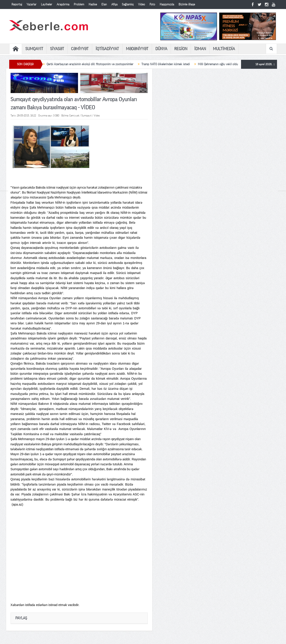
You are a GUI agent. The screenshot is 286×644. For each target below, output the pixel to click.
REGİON (181, 49)
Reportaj (17, 4)
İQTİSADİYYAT (107, 49)
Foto (152, 4)
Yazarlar (31, 4)
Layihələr (47, 4)
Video (142, 4)
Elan (104, 4)
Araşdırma (63, 4)
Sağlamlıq (128, 4)
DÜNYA (161, 49)
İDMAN (200, 49)
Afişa (114, 4)
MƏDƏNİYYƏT (137, 49)
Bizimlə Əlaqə (187, 4)
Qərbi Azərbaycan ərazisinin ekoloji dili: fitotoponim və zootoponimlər (90, 64)
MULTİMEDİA (224, 49)
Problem (79, 4)
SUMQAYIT (34, 49)
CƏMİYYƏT (80, 49)
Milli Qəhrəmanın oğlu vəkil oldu (218, 64)
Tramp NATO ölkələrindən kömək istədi (166, 64)
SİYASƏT (57, 49)
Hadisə (93, 4)
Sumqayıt (86, 116)
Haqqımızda (167, 4)
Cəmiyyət (74, 116)
